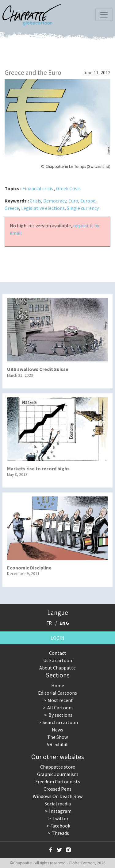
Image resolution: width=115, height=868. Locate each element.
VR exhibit (57, 744)
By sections (60, 715)
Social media (58, 804)
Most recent (60, 700)
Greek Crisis (68, 188)
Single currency (83, 208)
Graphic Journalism (58, 774)
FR (49, 623)
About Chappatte (57, 668)
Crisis (35, 201)
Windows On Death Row (58, 796)
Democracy (55, 201)
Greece (12, 208)
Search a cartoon (60, 722)
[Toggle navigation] (104, 15)
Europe (88, 201)
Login (57, 638)
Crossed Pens (57, 789)
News (57, 730)
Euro (73, 201)
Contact (58, 653)
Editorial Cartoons (57, 693)
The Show (57, 737)
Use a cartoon (58, 660)
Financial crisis (38, 188)
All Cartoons (60, 708)
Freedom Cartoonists (58, 781)
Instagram (60, 811)
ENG (64, 623)
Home (58, 685)
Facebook (60, 826)
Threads (60, 833)
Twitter (60, 818)
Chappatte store (58, 767)
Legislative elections (43, 208)
